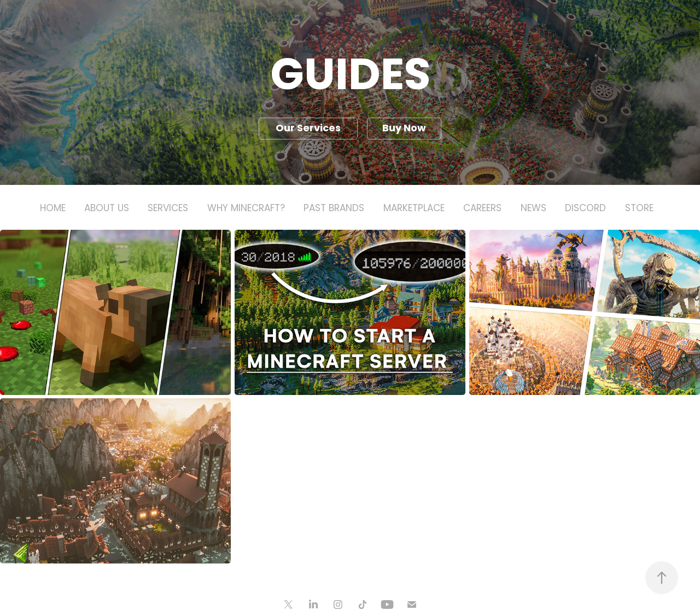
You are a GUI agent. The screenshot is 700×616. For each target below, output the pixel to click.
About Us (107, 209)
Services (168, 209)
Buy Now (404, 129)
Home (53, 209)
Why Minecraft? (246, 209)
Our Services (308, 129)
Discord (585, 209)
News (533, 209)
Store (639, 209)
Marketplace (414, 209)
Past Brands (334, 209)
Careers (482, 209)
